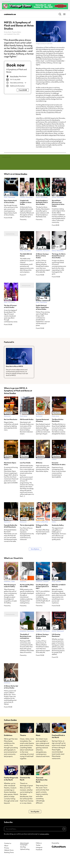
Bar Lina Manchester (11, 430)
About (6, 857)
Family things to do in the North (11, 790)
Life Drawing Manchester (56, 646)
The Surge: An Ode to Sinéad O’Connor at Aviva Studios (59, 267)
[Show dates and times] (18, 83)
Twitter (38, 856)
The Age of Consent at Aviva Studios (10, 317)
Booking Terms (9, 863)
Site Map (23, 858)
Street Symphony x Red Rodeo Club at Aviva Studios (42, 213)
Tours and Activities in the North (42, 791)
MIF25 (38, 143)
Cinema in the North (25, 790)
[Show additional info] (18, 86)
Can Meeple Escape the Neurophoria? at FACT (42, 597)
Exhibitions (8, 746)
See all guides (35, 822)
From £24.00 (23, 90)
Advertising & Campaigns (24, 855)
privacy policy (45, 845)
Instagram (39, 858)
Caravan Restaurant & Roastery (42, 431)
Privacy (7, 859)
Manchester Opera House (10, 474)
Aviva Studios (14, 76)
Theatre (23, 746)
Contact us (8, 854)
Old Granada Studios (27, 430)
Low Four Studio (25, 474)
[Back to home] (10, 14)
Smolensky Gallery (58, 536)
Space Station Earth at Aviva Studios (10, 212)
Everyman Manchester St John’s (59, 474)
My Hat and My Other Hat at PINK (27, 597)
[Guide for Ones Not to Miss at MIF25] (19, 373)
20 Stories (39, 474)
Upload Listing (25, 860)
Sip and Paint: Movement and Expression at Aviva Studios (58, 214)
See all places (35, 560)
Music (38, 746)
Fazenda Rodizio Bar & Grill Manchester (11, 537)
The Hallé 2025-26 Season (26, 266)
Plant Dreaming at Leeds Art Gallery (10, 597)
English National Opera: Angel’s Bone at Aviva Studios (42, 318)
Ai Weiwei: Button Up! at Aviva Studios (11, 698)
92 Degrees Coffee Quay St (42, 537)
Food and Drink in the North (58, 747)
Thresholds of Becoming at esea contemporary (26, 647)
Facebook (39, 861)
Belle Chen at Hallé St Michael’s (59, 597)
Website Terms (9, 861)
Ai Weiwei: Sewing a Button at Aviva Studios (42, 267)
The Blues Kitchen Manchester (58, 431)
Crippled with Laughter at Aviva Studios (26, 213)
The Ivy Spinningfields (27, 536)
